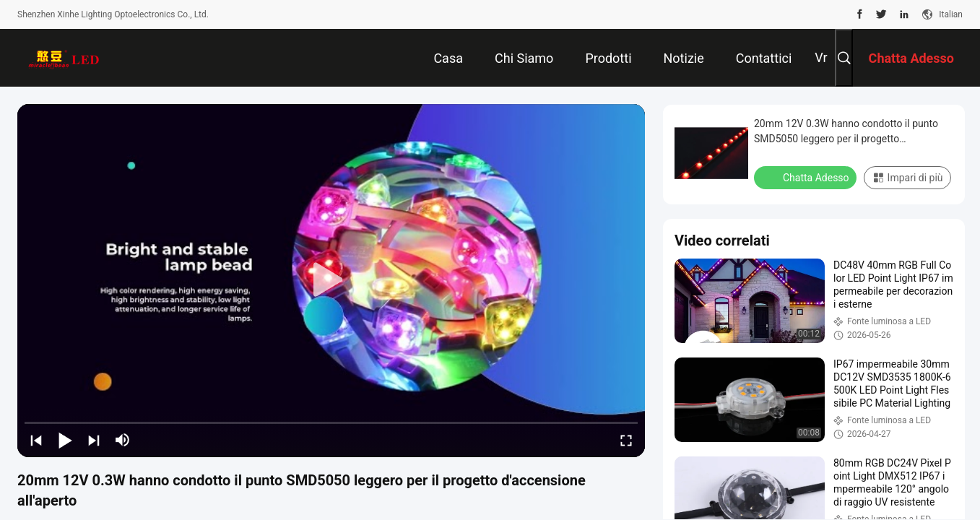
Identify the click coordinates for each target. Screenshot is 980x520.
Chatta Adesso (807, 177)
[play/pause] (65, 440)
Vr (821, 57)
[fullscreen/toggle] (626, 440)
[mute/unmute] (123, 440)
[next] (94, 440)
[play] (331, 280)
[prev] (36, 440)
